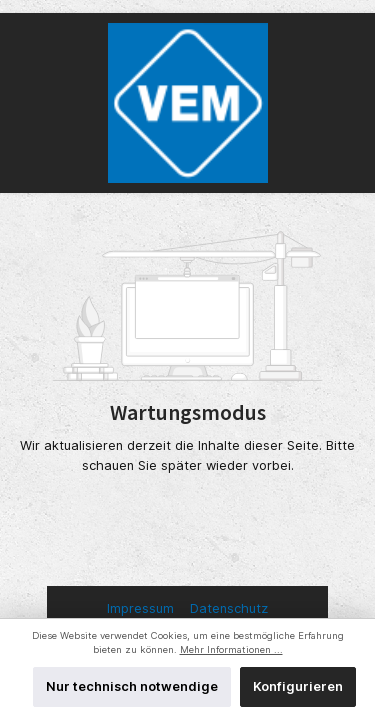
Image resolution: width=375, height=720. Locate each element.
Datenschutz (229, 608)
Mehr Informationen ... (231, 649)
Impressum (142, 608)
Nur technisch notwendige (132, 686)
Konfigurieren (298, 686)
